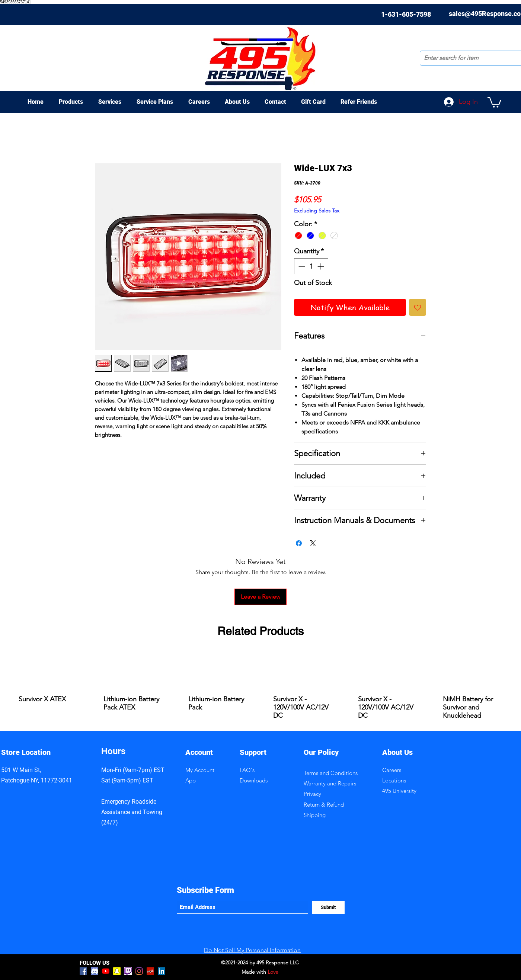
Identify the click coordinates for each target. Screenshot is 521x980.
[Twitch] (128, 971)
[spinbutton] (311, 266)
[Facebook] (83, 971)
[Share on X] (313, 543)
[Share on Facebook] (299, 543)
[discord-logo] (95, 971)
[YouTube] (106, 971)
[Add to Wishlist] (418, 307)
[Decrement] (301, 266)
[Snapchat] (117, 971)
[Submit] (328, 907)
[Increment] (321, 266)
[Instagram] (139, 971)
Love (273, 972)
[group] (260, 687)
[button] (494, 102)
